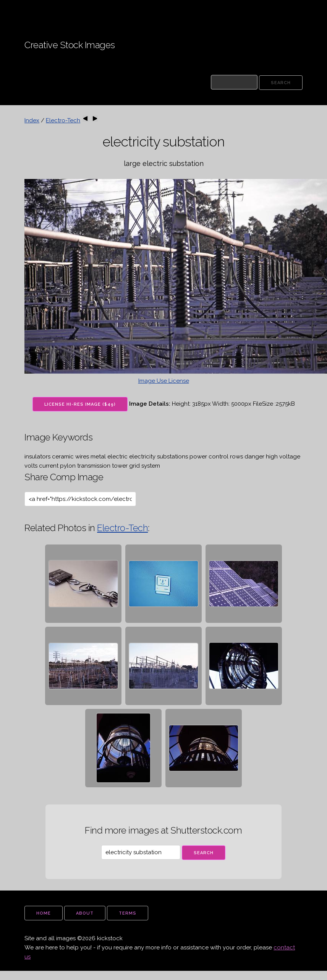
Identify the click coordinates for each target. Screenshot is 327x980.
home (44, 913)
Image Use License (164, 381)
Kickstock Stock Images (50, 11)
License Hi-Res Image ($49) (80, 404)
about (85, 913)
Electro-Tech (63, 120)
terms (128, 913)
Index (32, 120)
